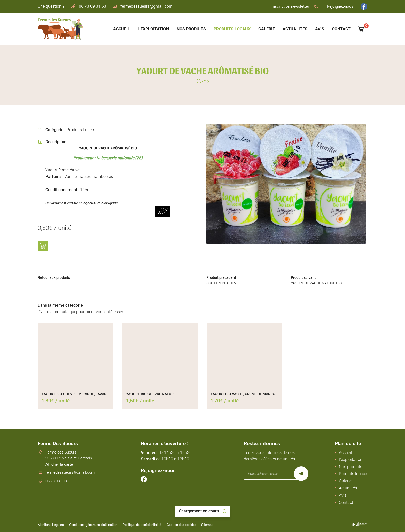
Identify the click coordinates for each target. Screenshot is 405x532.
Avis (320, 29)
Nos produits (191, 29)
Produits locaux (232, 29)
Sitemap (220, 525)
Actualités (295, 29)
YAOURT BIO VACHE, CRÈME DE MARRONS (244, 396)
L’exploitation (153, 29)
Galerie (267, 29)
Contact (341, 29)
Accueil (122, 29)
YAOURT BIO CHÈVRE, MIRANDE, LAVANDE (76, 396)
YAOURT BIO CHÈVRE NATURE (151, 396)
